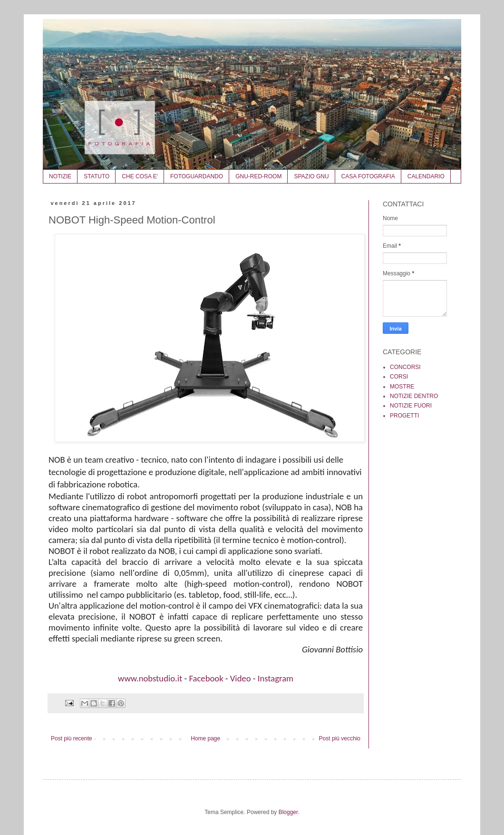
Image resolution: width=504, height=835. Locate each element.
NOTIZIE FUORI (411, 406)
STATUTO (97, 176)
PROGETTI (404, 416)
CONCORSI (405, 367)
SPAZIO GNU (311, 176)
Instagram (276, 678)
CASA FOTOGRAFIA (368, 176)
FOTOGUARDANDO (197, 176)
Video (241, 678)
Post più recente (72, 738)
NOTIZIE (60, 176)
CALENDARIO (426, 176)
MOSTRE (402, 387)
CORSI (399, 377)
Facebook (206, 678)
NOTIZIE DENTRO (414, 396)
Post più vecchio (340, 738)
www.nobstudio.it (150, 678)
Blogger (288, 812)
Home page (205, 738)
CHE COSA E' (140, 176)
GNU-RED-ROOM (258, 176)
